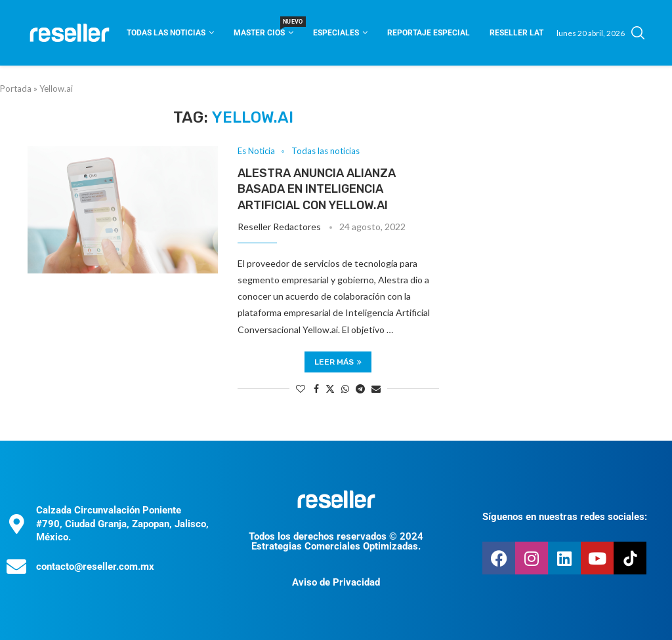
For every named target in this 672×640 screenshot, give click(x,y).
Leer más (338, 362)
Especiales (336, 33)
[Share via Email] (376, 389)
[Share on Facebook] (316, 389)
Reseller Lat (516, 33)
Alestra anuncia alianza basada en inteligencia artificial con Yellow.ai (317, 189)
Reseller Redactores (279, 227)
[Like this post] (301, 389)
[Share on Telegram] (360, 389)
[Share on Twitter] (330, 389)
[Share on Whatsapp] (345, 389)
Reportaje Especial (429, 33)
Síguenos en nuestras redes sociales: (565, 517)
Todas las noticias (166, 33)
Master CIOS (263, 29)
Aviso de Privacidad (336, 582)
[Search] (638, 33)
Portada (16, 89)
